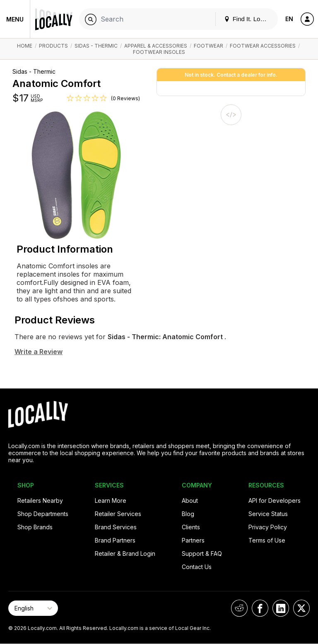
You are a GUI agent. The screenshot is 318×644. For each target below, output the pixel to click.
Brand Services (116, 527)
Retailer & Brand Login (125, 554)
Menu (15, 19)
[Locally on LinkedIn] (281, 608)
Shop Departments (43, 514)
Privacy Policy (268, 527)
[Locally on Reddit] (239, 608)
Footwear (208, 46)
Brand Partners (115, 540)
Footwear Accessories (263, 46)
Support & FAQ (202, 554)
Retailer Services (118, 514)
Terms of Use (267, 540)
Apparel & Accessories (156, 46)
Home (25, 46)
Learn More (111, 500)
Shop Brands (35, 527)
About (190, 500)
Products (53, 46)
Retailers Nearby (40, 500)
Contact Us (197, 567)
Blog (188, 514)
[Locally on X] (301, 608)
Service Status (268, 514)
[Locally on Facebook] (260, 608)
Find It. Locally (248, 19)
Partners (193, 540)
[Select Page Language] (33, 608)
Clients (191, 527)
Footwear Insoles (159, 52)
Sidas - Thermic (96, 46)
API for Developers (275, 500)
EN (289, 19)
